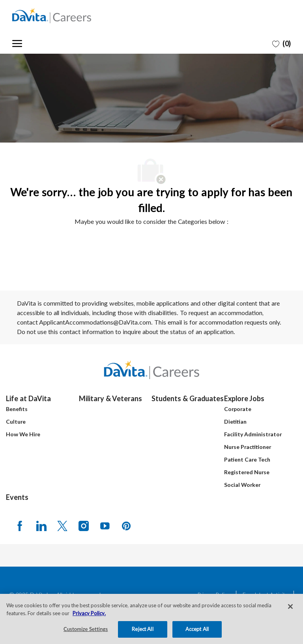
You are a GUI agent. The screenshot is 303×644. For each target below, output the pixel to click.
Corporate (238, 409)
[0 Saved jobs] (281, 43)
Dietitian (235, 422)
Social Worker (242, 485)
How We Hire (23, 434)
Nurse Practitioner (248, 447)
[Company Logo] (52, 16)
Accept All (197, 629)
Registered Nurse (247, 472)
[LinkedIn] (41, 526)
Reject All (142, 629)
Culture (16, 422)
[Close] (290, 606)
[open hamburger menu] (17, 42)
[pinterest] (126, 526)
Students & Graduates (188, 398)
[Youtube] (105, 526)
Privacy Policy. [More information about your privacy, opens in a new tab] (89, 613)
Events (17, 497)
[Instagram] (84, 526)
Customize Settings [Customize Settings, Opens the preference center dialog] (86, 629)
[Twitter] (62, 526)
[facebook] (20, 526)
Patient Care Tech (247, 459)
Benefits (17, 409)
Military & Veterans (110, 398)
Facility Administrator (253, 434)
